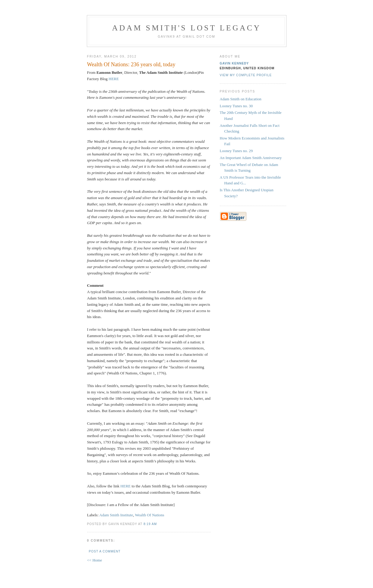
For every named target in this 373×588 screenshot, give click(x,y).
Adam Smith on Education (241, 99)
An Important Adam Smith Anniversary (251, 158)
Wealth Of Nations (150, 515)
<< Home (95, 560)
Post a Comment (105, 551)
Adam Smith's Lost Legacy (187, 28)
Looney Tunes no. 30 (236, 106)
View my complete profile (246, 75)
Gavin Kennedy (234, 63)
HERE (114, 79)
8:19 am (150, 524)
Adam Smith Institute (116, 515)
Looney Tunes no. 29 (236, 151)
